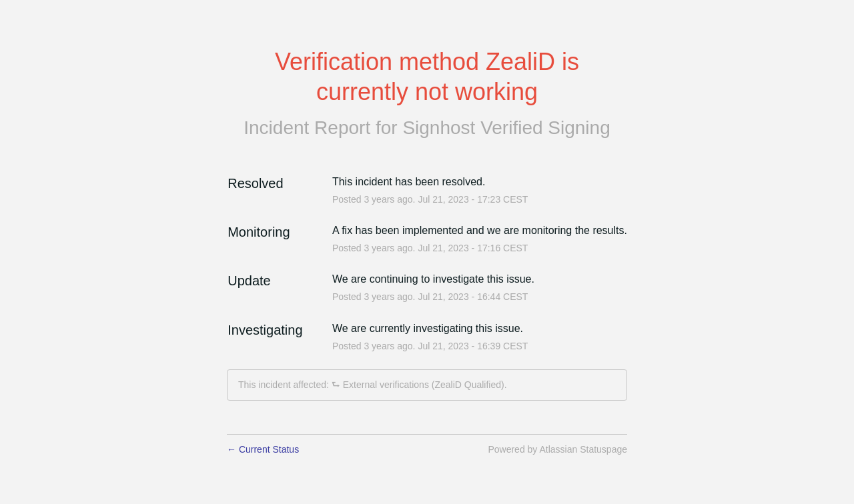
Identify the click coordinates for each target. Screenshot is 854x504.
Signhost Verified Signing (506, 128)
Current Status (263, 449)
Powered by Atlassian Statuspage (557, 449)
